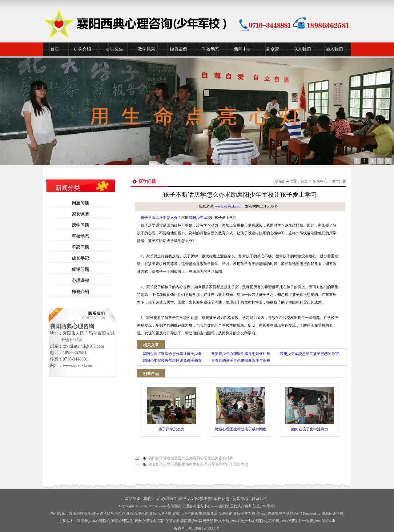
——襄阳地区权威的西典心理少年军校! (243, 506)
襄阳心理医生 (80, 514)
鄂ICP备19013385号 (205, 528)
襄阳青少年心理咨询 (94, 521)
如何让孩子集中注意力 (310, 409)
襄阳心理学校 (160, 514)
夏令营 (272, 49)
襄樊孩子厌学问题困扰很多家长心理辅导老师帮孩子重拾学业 (198, 464)
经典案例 (179, 49)
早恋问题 (80, 247)
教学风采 (147, 49)
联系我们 (302, 49)
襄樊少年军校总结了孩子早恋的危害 (309, 354)
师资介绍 (80, 292)
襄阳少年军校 (200, 218)
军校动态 (211, 49)
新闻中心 (243, 49)
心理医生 (115, 49)
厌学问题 (80, 225)
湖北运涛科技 (332, 514)
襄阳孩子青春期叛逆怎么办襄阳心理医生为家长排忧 (191, 458)
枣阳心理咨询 (168, 521)
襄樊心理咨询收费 (187, 514)
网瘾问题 (80, 203)
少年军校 (233, 521)
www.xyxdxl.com (228, 206)
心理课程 (80, 281)
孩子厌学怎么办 (171, 409)
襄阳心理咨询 (137, 514)
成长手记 (80, 258)
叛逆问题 (80, 270)
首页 (55, 49)
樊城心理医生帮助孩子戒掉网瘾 (241, 409)
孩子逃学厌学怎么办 (109, 514)
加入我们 (334, 49)
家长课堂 (80, 214)
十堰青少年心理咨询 (319, 521)
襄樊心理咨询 (145, 521)
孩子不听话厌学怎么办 (159, 218)
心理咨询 (256, 521)
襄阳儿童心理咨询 (218, 514)
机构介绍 (82, 49)
